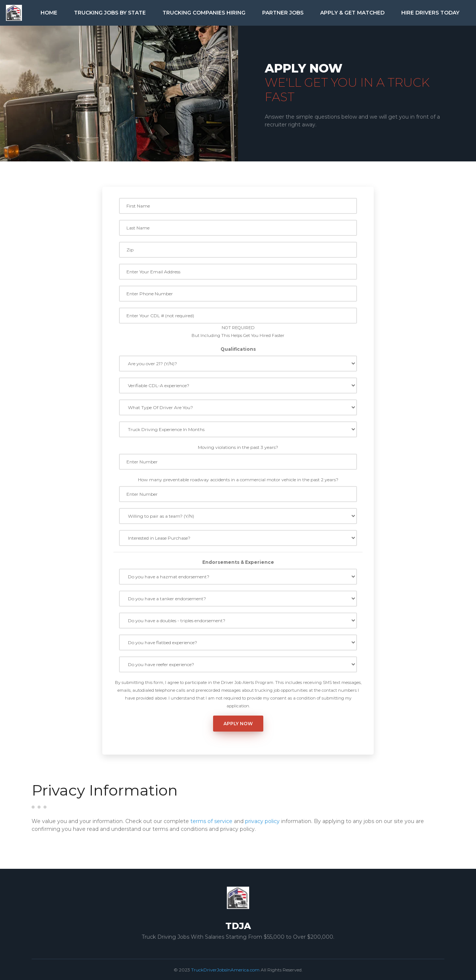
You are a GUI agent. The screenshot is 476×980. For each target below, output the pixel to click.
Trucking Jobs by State (110, 13)
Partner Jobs (283, 13)
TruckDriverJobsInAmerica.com (225, 970)
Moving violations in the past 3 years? (238, 447)
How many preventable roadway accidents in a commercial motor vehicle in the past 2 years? (238, 480)
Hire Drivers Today (430, 13)
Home (49, 13)
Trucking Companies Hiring (204, 13)
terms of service (211, 821)
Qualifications (238, 349)
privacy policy (262, 821)
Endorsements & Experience (238, 562)
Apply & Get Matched (352, 13)
